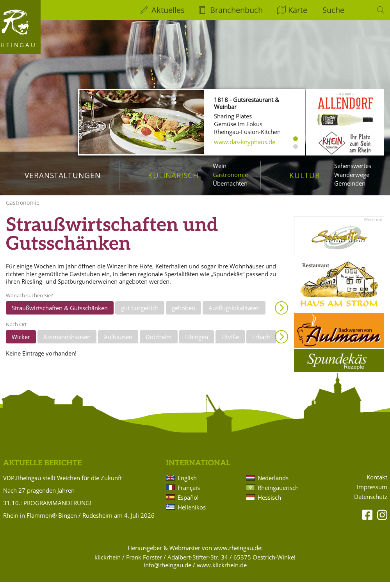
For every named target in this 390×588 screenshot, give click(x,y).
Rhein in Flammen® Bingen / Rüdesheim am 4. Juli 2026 (79, 522)
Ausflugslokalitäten (234, 315)
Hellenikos (192, 513)
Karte (298, 10)
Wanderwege (352, 175)
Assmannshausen (67, 343)
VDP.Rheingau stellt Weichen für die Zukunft (62, 484)
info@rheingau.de (167, 571)
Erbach (261, 343)
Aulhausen (118, 343)
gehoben (183, 315)
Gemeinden (350, 183)
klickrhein (108, 563)
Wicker (21, 343)
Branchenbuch (236, 10)
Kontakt (377, 484)
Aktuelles (168, 10)
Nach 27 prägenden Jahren (39, 497)
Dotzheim (159, 343)
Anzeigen (281, 315)
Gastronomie (230, 175)
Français (189, 494)
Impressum (372, 494)
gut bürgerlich (140, 315)
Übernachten (230, 183)
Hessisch (269, 504)
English (187, 484)
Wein (220, 166)
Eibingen (197, 343)
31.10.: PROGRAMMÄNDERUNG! (47, 509)
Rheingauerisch (278, 494)
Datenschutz (371, 503)
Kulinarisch (173, 175)
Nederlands (273, 484)
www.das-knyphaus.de (245, 142)
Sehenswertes (353, 166)
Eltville (230, 343)
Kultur (305, 175)
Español (188, 504)
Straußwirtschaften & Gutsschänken (60, 315)
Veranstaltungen (63, 175)
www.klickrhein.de (222, 571)
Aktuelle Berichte (42, 470)
